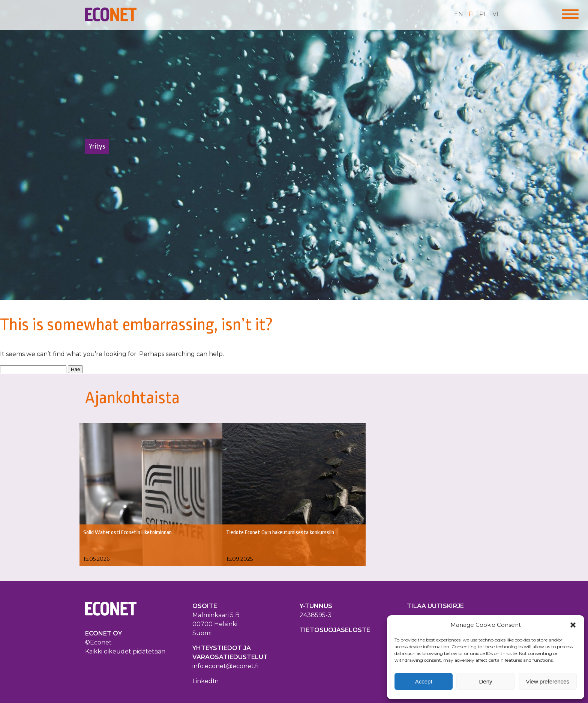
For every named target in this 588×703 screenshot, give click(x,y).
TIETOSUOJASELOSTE (335, 630)
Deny (485, 681)
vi (495, 14)
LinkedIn (205, 681)
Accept (424, 681)
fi (471, 14)
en (459, 14)
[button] (573, 625)
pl (483, 14)
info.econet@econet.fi (226, 666)
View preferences (548, 681)
